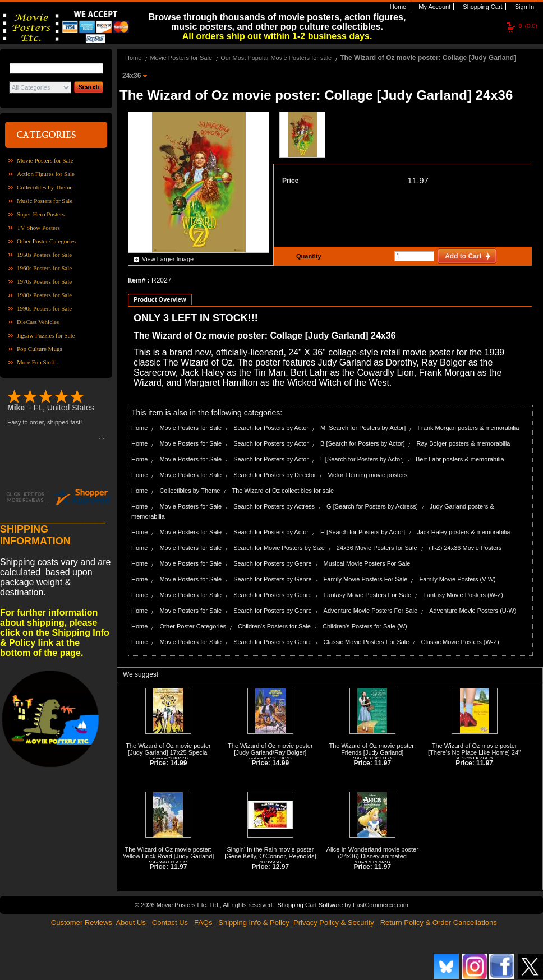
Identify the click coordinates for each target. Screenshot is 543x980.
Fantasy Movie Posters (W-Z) (463, 595)
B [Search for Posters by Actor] (362, 443)
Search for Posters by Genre (272, 563)
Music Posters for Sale (45, 201)
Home (397, 7)
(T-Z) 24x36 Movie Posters (466, 548)
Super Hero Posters (41, 214)
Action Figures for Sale (46, 174)
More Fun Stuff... (38, 362)
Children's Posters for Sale (274, 626)
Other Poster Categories (46, 241)
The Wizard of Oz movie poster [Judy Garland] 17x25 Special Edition (168, 752)
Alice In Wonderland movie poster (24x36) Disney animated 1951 (372, 856)
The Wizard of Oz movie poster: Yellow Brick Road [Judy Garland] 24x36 (169, 856)
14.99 (178, 763)
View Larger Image (168, 259)
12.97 (280, 867)
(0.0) (528, 26)
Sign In (524, 7)
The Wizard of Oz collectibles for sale (283, 491)
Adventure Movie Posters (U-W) (473, 611)
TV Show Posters (38, 228)
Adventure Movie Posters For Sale (371, 611)
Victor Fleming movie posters (368, 475)
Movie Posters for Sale (45, 160)
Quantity (307, 256)
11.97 (418, 180)
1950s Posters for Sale (44, 255)
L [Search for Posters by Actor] (362, 459)
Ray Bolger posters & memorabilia (464, 443)
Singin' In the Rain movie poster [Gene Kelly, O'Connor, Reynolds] (270, 853)
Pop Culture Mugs (40, 349)
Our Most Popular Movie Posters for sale (276, 58)
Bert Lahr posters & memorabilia (460, 459)
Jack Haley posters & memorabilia (463, 532)
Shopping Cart (482, 7)
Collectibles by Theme (45, 187)
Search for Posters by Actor (271, 428)
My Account (434, 7)
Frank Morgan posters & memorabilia (468, 428)
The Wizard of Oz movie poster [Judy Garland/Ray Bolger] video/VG (270, 752)
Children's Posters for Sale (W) (365, 626)
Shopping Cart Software (310, 905)
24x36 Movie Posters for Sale (377, 548)
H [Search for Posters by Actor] (363, 532)
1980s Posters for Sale (44, 295)
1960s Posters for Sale (44, 268)
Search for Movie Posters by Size (279, 548)
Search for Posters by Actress (274, 506)
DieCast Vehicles (38, 322)
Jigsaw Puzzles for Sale (46, 335)
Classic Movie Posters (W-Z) (460, 642)
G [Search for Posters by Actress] (372, 506)
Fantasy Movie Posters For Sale (368, 595)
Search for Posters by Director (275, 475)
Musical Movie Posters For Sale (367, 563)
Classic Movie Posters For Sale (367, 642)
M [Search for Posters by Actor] (363, 428)
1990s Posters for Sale (44, 308)
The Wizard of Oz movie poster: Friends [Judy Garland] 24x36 (372, 752)
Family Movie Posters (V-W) (457, 579)
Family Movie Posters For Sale (366, 579)
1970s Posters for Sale (44, 281)
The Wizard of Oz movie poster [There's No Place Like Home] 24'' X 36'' (474, 752)
